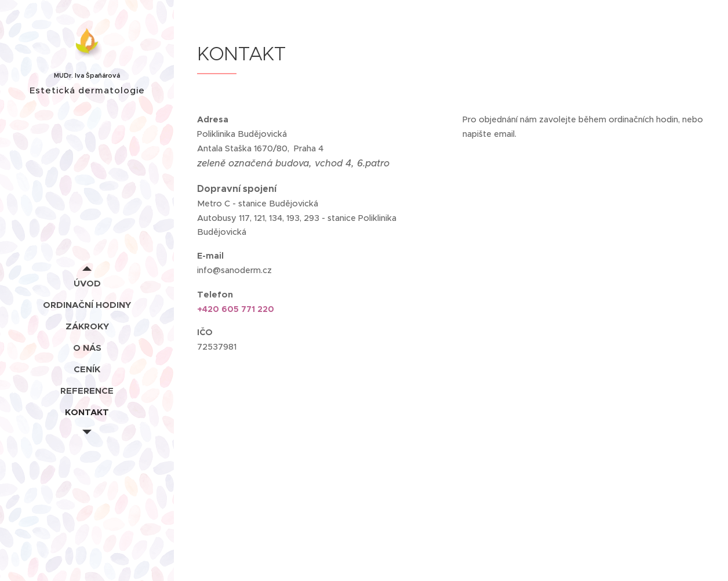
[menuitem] (87, 283)
